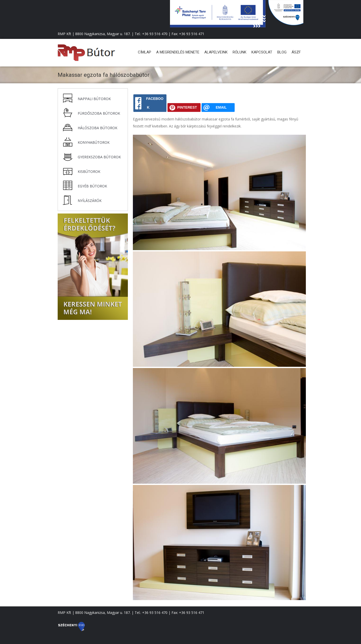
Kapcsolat (262, 52)
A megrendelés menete (178, 52)
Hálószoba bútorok (98, 128)
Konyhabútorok (94, 142)
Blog (282, 52)
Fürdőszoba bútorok (99, 113)
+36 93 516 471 (192, 34)
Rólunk (240, 52)
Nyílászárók (90, 201)
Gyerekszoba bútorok (99, 157)
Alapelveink (216, 52)
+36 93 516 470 (155, 34)
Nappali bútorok (94, 99)
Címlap (145, 52)
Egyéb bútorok (92, 186)
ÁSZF (296, 52)
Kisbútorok (89, 171)
